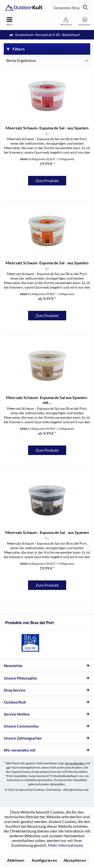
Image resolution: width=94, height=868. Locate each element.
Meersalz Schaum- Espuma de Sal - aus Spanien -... (47, 130)
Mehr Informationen (66, 845)
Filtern (16, 49)
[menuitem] (9, 21)
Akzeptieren (75, 860)
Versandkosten (74, 763)
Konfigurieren (44, 860)
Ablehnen (16, 860)
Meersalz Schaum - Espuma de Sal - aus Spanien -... (47, 535)
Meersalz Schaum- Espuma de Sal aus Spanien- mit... (47, 400)
